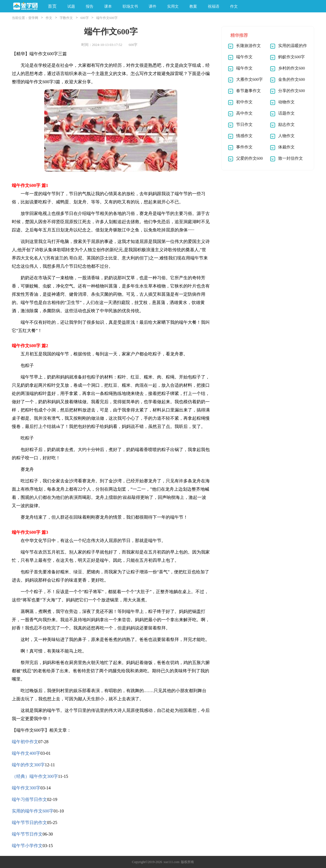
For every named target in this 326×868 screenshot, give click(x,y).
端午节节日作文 (27, 834)
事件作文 (244, 147)
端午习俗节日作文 (29, 799)
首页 (52, 6)
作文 (49, 18)
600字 (85, 18)
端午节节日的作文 (29, 823)
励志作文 (286, 125)
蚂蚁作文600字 (292, 57)
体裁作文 (286, 147)
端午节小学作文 (27, 846)
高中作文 (244, 113)
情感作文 (244, 136)
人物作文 (286, 136)
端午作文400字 (26, 753)
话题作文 (286, 113)
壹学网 (33, 18)
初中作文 (244, 102)
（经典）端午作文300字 (35, 776)
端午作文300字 (26, 788)
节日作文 (244, 125)
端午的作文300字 (28, 765)
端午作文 (244, 57)
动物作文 (286, 102)
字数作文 (66, 18)
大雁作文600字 (250, 79)
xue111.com (172, 862)
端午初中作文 (25, 742)
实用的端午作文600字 (33, 811)
